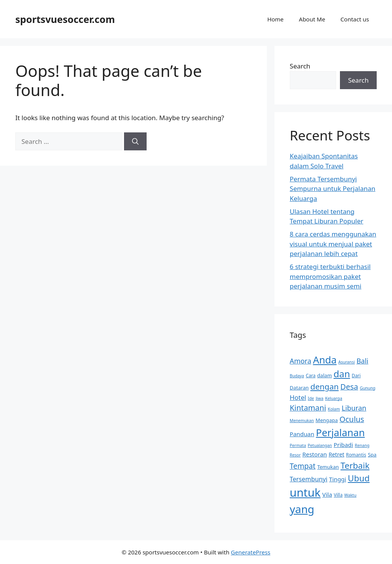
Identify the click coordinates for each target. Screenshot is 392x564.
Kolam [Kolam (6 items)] (334, 409)
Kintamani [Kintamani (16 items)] (308, 408)
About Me (312, 19)
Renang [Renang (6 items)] (362, 445)
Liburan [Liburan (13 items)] (354, 408)
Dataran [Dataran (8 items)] (299, 388)
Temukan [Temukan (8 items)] (328, 467)
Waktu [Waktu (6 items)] (350, 495)
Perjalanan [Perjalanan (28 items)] (340, 432)
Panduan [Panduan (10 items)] (302, 434)
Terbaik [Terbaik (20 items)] (355, 465)
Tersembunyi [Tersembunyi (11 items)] (309, 479)
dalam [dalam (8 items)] (325, 375)
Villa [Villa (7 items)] (338, 495)
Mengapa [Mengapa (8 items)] (327, 420)
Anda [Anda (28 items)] (325, 360)
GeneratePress (251, 552)
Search (300, 66)
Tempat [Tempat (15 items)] (303, 466)
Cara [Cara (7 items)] (311, 375)
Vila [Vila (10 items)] (327, 494)
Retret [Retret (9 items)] (336, 454)
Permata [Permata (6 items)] (298, 445)
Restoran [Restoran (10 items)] (315, 454)
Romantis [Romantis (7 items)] (356, 455)
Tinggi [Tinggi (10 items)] (338, 479)
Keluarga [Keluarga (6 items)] (334, 398)
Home (275, 19)
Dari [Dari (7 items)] (356, 375)
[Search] (135, 142)
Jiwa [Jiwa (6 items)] (320, 398)
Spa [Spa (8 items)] (372, 455)
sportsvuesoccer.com (65, 19)
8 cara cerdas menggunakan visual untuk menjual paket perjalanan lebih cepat (333, 244)
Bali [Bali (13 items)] (362, 361)
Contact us (355, 19)
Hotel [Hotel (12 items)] (298, 397)
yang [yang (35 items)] (302, 509)
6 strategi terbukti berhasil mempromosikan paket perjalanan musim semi (330, 276)
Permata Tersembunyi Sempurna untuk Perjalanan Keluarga (333, 189)
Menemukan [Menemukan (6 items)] (302, 421)
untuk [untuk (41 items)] (305, 492)
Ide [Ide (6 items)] (311, 398)
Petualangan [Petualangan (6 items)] (320, 445)
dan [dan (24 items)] (342, 374)
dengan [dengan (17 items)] (325, 386)
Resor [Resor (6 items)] (295, 455)
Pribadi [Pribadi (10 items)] (344, 445)
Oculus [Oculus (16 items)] (352, 419)
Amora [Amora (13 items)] (301, 361)
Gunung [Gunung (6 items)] (368, 388)
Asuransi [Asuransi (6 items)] (347, 362)
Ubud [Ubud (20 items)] (359, 478)
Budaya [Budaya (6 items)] (297, 376)
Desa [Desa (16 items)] (349, 387)
